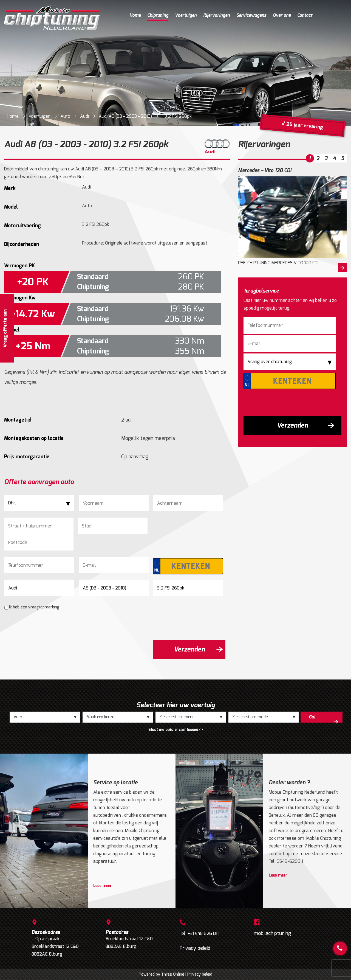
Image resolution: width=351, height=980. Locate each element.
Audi (84, 116)
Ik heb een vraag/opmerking (34, 607)
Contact (305, 15)
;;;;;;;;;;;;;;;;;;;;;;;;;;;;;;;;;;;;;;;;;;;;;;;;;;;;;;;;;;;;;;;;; (118, 717)
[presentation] (46, 625)
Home (135, 15)
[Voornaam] (114, 503)
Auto (65, 116)
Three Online (173, 974)
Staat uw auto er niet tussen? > (176, 730)
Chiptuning (158, 15)
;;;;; (45, 717)
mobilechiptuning (272, 933)
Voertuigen (186, 15)
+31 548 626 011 (203, 933)
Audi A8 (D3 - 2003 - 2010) (125, 116)
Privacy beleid (195, 948)
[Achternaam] (188, 503)
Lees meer (103, 886)
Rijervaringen (216, 15)
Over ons (282, 15)
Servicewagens (251, 15)
